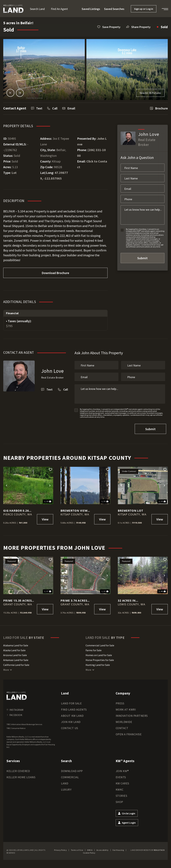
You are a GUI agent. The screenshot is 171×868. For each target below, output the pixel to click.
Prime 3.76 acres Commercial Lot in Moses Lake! (76, 600)
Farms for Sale (94, 649)
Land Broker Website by (147, 849)
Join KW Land (71, 721)
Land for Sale (71, 703)
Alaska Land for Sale (14, 649)
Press (120, 703)
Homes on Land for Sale (99, 654)
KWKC (120, 789)
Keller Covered (18, 770)
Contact (122, 727)
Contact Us (69, 727)
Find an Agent (59, 9)
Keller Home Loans (21, 776)
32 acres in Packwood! (127, 600)
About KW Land (72, 715)
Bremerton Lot (130, 510)
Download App (72, 770)
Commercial (70, 776)
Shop (119, 801)
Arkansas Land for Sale (16, 659)
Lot (14, 173)
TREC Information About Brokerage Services (24, 723)
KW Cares (122, 783)
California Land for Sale (16, 664)
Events (121, 776)
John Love (52, 371)
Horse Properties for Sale (100, 659)
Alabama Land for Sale (16, 645)
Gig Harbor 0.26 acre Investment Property (17, 510)
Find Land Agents (74, 709)
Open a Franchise (129, 733)
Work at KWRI (126, 709)
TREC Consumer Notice (16, 727)
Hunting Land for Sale (98, 664)
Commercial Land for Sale (100, 645)
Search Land (37, 9)
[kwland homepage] (17, 695)
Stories (121, 795)
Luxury (66, 789)
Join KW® (122, 770)
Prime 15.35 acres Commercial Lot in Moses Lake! (19, 600)
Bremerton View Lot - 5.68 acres (74, 510)
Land (65, 783)
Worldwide (124, 721)
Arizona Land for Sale (15, 654)
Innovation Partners (132, 715)
